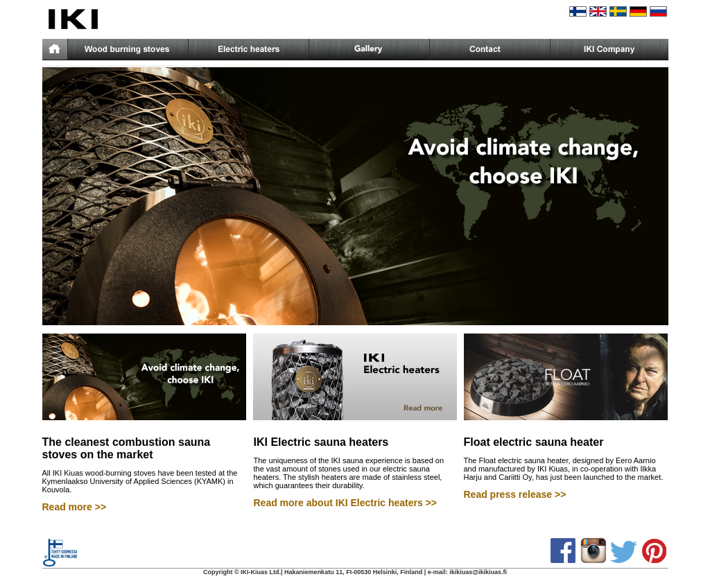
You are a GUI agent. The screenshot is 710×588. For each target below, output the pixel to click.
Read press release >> (515, 494)
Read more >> (75, 507)
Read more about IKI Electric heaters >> (346, 503)
